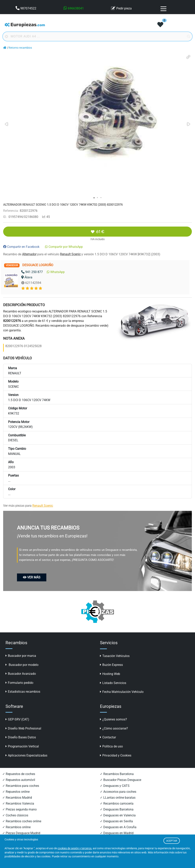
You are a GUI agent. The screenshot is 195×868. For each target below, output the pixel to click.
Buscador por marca (21, 656)
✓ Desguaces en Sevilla (116, 821)
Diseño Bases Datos (21, 737)
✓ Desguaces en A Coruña (118, 827)
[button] (188, 57)
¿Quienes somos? (113, 719)
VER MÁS (32, 577)
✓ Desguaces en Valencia (118, 815)
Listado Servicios (113, 683)
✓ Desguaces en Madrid (117, 833)
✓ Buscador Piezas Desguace (121, 780)
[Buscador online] (97, 36)
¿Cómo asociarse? (114, 728)
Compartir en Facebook (21, 247)
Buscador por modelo (22, 665)
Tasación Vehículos (115, 656)
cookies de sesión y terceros (75, 848)
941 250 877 (32, 272)
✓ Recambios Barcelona (117, 774)
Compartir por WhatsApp (64, 247)
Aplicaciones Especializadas (26, 755)
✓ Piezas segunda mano (20, 809)
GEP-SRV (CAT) (17, 719)
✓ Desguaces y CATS (115, 786)
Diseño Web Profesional (23, 728)
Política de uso (111, 746)
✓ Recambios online (16, 827)
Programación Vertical (22, 746)
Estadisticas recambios (23, 692)
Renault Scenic (70, 254)
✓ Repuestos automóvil (19, 780)
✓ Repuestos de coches (19, 774)
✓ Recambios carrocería (117, 803)
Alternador (29, 254)
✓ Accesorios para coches (118, 792)
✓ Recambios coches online (22, 821)
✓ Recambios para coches (21, 786)
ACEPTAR (172, 841)
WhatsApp (56, 272)
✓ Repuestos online (16, 792)
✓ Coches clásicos (15, 815)
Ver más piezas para (28, 506)
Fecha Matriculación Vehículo (122, 692)
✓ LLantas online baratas (118, 798)
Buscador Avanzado (21, 674)
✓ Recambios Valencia (18, 803)
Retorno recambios (20, 48)
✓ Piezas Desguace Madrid (21, 833)
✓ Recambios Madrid (17, 798)
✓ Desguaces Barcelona (117, 809)
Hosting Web (110, 674)
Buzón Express (111, 665)
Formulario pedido (19, 683)
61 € (98, 232)
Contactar (108, 737)
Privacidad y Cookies (116, 755)
